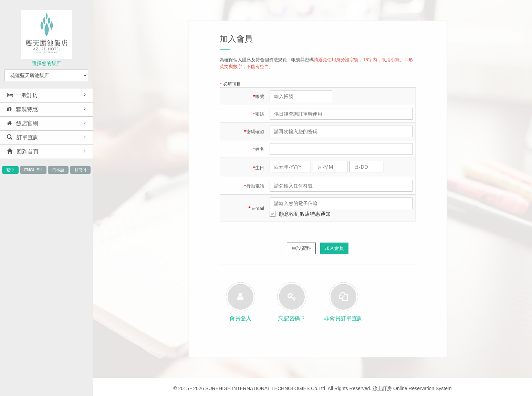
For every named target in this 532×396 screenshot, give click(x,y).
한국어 (80, 170)
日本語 (58, 170)
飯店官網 (23, 123)
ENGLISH (33, 170)
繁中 (10, 170)
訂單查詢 (23, 137)
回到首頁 (23, 152)
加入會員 (334, 248)
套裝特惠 (22, 109)
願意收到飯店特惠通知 (300, 214)
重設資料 (301, 248)
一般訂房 (22, 95)
